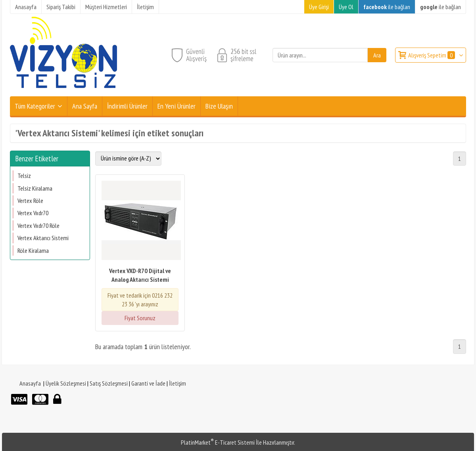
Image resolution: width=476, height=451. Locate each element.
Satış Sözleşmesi (109, 383)
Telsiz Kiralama (35, 188)
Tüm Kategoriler (35, 106)
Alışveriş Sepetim (432, 55)
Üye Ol (346, 7)
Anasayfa (30, 383)
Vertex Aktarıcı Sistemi (43, 238)
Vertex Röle (30, 201)
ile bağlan (387, 7)
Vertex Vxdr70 (33, 213)
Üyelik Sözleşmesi (66, 383)
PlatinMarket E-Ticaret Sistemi (218, 442)
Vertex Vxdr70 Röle (38, 226)
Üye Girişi (319, 7)
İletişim (178, 383)
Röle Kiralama (33, 250)
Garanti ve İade (148, 383)
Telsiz (24, 176)
